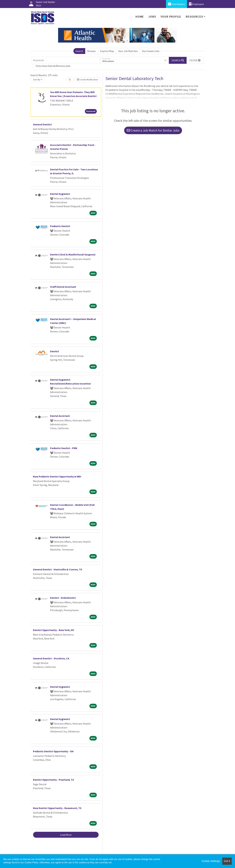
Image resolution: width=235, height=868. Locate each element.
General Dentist (42, 124)
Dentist (55, 351)
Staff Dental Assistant (63, 287)
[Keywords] (66, 60)
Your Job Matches (128, 51)
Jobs (152, 17)
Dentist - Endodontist (63, 598)
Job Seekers (176, 4)
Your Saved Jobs (151, 51)
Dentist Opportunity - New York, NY (54, 630)
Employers (196, 4)
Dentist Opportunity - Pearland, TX (53, 780)
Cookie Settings (211, 861)
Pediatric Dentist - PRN (64, 448)
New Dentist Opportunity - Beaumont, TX (57, 808)
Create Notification (87, 80)
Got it (227, 861)
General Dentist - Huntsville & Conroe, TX (58, 569)
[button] (195, 60)
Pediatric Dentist (60, 226)
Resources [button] (194, 17)
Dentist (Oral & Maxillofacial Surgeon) (73, 254)
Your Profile (171, 17)
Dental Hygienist (60, 194)
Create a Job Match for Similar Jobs (153, 130)
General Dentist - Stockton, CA (51, 658)
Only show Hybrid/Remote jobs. (53, 66)
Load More (66, 835)
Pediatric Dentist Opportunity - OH (53, 751)
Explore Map (107, 51)
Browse (91, 51)
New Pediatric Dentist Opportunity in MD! (57, 476)
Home (140, 17)
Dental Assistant (60, 416)
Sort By (37, 80)
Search (79, 51)
